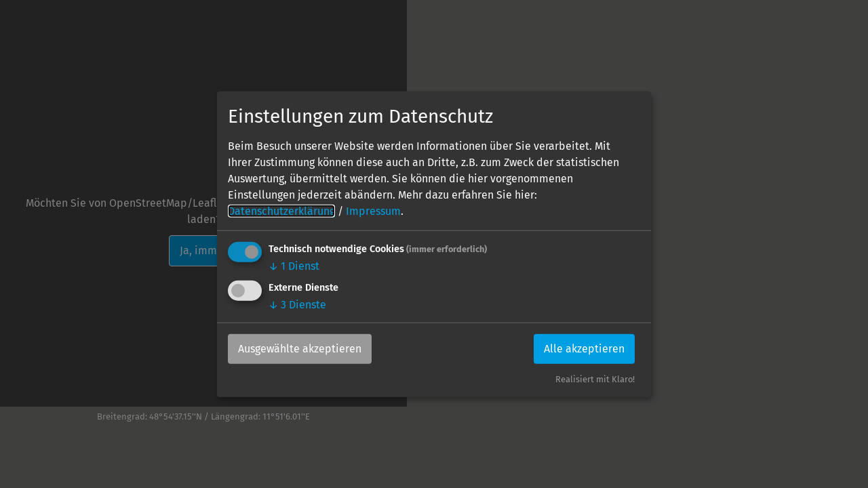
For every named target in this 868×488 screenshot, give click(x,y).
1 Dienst (294, 266)
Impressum (373, 211)
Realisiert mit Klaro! (595, 379)
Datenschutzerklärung (281, 211)
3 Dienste (297, 305)
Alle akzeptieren (584, 349)
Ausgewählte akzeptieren (300, 349)
